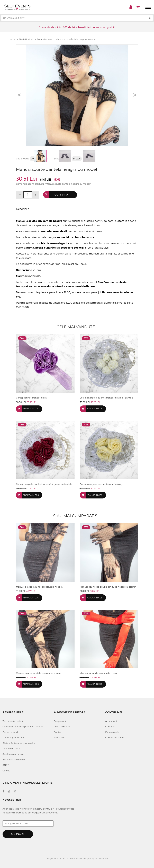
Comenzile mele (114, 738)
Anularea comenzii (13, 754)
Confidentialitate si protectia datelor (23, 727)
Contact (58, 732)
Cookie (6, 771)
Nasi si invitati (28, 39)
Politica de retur (11, 749)
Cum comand (10, 732)
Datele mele (112, 732)
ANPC (6, 765)
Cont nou (110, 727)
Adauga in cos (31, 409)
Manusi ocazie (46, 39)
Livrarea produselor (13, 738)
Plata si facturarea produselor (19, 743)
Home (13, 39)
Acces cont (111, 721)
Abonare (18, 834)
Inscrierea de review (14, 760)
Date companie (62, 727)
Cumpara (61, 195)
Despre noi (60, 721)
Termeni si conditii (13, 721)
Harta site (59, 738)
